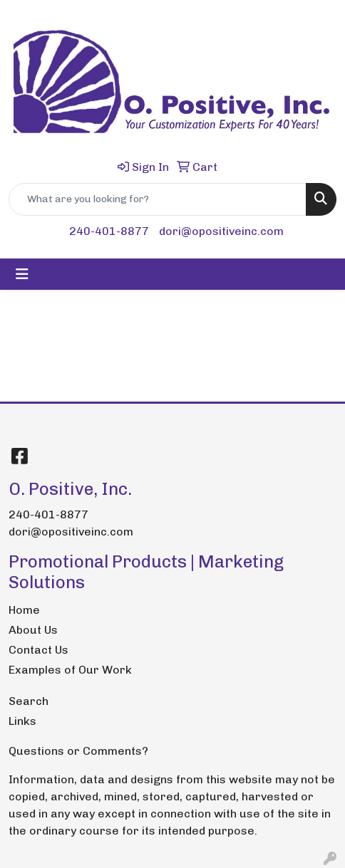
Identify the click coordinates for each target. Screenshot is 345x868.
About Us (33, 630)
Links (22, 721)
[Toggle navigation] (22, 274)
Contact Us (38, 650)
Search (29, 701)
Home (24, 610)
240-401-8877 (109, 231)
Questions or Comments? (78, 751)
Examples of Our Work (70, 670)
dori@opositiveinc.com (221, 231)
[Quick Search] (158, 199)
